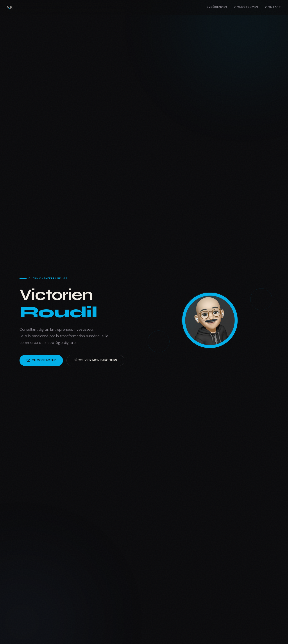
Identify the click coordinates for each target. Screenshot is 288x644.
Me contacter (41, 360)
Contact (273, 7)
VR (10, 7)
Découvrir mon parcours (95, 360)
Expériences (217, 7)
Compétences (246, 7)
